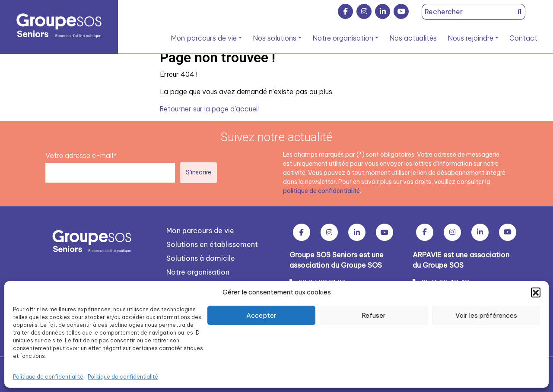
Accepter (261, 315)
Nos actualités (413, 38)
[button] (536, 292)
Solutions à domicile (201, 258)
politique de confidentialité (322, 190)
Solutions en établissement (212, 244)
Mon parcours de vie (204, 38)
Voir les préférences (486, 315)
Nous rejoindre (470, 38)
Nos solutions (275, 38)
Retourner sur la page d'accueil (210, 109)
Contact (523, 38)
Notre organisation (343, 38)
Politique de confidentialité (48, 377)
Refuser (374, 315)
